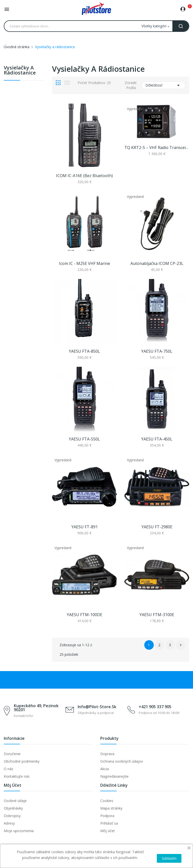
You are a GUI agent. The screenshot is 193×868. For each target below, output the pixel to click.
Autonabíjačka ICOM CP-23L (157, 263)
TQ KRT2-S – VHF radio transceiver (157, 148)
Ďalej (181, 645)
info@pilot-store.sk (97, 707)
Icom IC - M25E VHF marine (85, 263)
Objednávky (13, 808)
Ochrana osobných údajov (122, 761)
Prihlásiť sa (109, 823)
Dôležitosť (163, 85)
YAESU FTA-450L (157, 439)
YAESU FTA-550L (84, 439)
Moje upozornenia (19, 831)
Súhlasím (169, 858)
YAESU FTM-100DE (85, 615)
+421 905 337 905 (155, 707)
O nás (9, 769)
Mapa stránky (111, 808)
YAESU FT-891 (85, 527)
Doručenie (12, 754)
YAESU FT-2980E (157, 527)
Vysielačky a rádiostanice (20, 71)
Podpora (107, 816)
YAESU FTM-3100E (157, 615)
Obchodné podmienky (22, 761)
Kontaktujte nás (17, 776)
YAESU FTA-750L (157, 351)
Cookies (107, 801)
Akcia (105, 769)
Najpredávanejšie (114, 776)
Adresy (9, 823)
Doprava (107, 754)
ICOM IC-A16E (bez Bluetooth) (84, 176)
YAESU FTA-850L (84, 351)
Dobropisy (12, 816)
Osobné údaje (15, 801)
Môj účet (108, 831)
